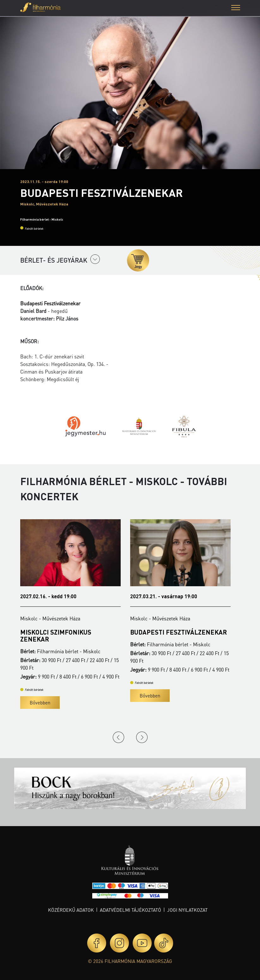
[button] (236, 8)
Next (142, 737)
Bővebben (40, 703)
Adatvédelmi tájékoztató (130, 910)
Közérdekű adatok (71, 910)
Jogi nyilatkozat (187, 910)
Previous (118, 737)
